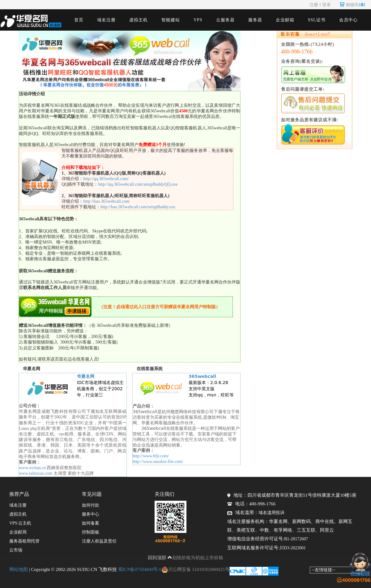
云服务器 (225, 20)
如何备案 (91, 523)
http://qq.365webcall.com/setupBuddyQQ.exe (138, 184)
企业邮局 (18, 532)
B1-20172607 (296, 539)
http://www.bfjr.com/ (151, 456)
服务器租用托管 (24, 541)
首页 (79, 20)
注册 (314, 5)
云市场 (16, 550)
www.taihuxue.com (36, 473)
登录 (326, 5)
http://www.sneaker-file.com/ (158, 462)
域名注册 (106, 20)
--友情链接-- (323, 570)
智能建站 (171, 20)
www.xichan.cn (32, 468)
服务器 (255, 20)
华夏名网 (86, 376)
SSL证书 (317, 20)
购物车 (353, 5)
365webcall (202, 376)
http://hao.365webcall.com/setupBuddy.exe (138, 207)
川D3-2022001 (293, 548)
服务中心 (91, 514)
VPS (198, 20)
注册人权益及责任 (99, 541)
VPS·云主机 (20, 523)
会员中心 (348, 20)
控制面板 (91, 532)
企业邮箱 (285, 20)
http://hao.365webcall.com (106, 201)
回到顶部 (160, 558)
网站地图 (19, 569)
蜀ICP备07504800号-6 (140, 569)
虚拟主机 (139, 20)
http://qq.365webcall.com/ (106, 179)
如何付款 (91, 505)
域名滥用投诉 (271, 513)
